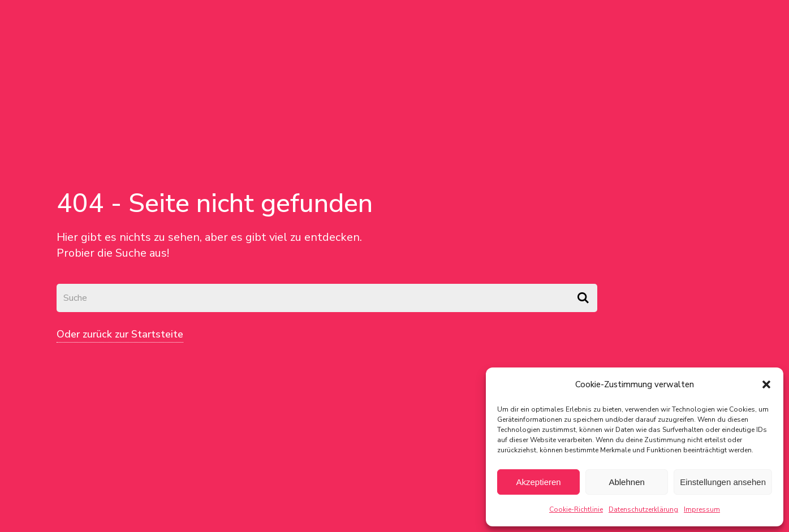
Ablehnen (626, 482)
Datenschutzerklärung (643, 509)
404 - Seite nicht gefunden (215, 203)
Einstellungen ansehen (723, 482)
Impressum (702, 509)
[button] (766, 384)
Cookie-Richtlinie (576, 509)
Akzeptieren (538, 482)
